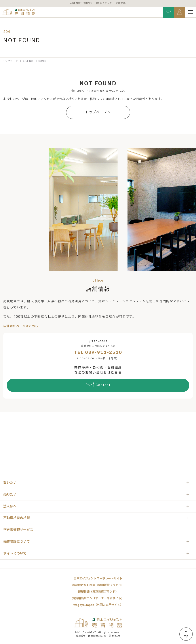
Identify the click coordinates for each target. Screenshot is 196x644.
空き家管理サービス (18, 530)
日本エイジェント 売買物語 (98, 623)
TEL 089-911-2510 (98, 353)
